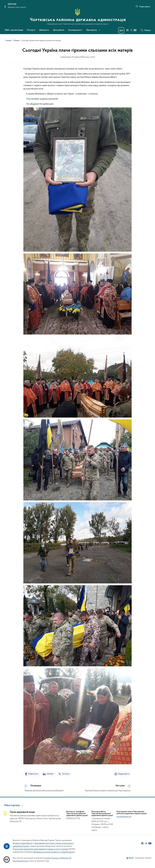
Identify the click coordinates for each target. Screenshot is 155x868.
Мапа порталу (12, 805)
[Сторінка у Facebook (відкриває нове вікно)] (128, 30)
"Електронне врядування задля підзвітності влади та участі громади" (41, 849)
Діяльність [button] (44, 30)
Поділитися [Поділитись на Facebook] (33, 774)
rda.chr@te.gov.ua (124, 817)
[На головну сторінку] (78, 17)
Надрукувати (124, 774)
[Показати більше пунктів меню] (100, 30)
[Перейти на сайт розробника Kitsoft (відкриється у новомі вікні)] (130, 858)
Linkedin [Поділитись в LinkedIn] (50, 774)
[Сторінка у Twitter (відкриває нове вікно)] (131, 30)
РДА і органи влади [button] (14, 30)
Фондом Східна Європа (23, 843)
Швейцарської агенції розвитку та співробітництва (54, 852)
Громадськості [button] (75, 30)
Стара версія (145, 7)
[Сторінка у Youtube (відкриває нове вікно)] (135, 30)
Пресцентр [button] (92, 30)
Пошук (148, 30)
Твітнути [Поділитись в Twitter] (66, 774)
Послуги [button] (31, 30)
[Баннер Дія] (121, 30)
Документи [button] (59, 30)
